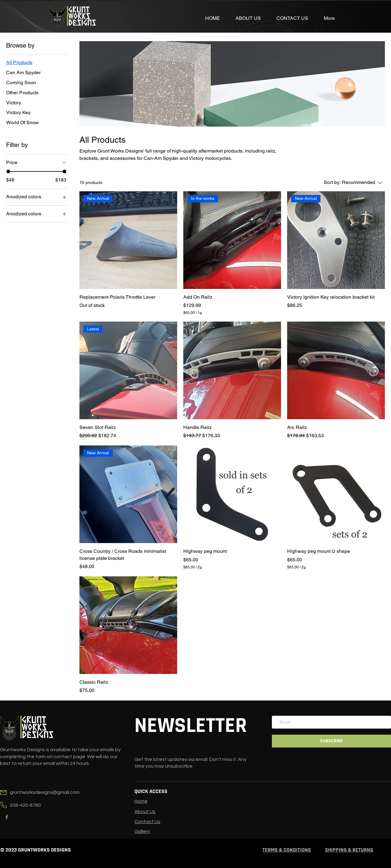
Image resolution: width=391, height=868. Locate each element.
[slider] (8, 171)
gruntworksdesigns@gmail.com (45, 792)
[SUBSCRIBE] (331, 741)
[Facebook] (7, 817)
